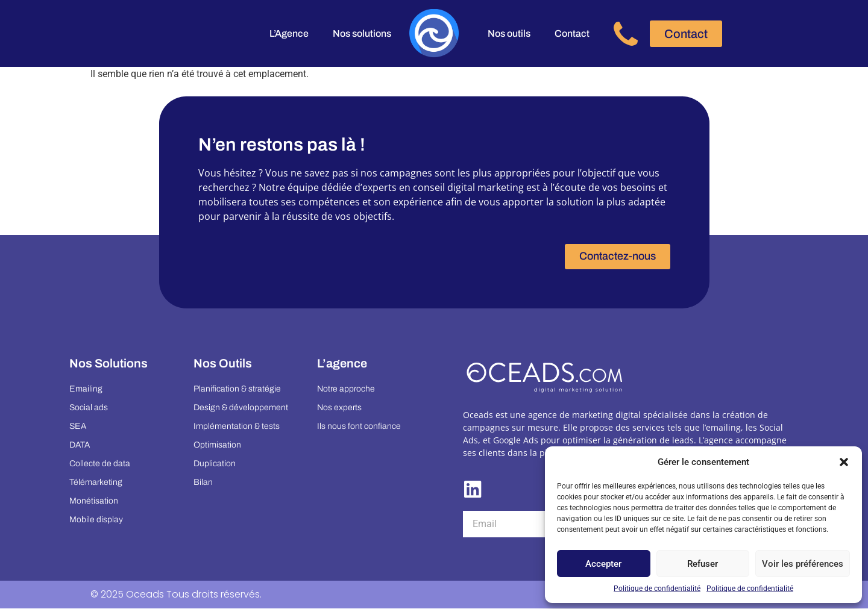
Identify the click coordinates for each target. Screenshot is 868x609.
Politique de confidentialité (657, 589)
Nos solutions (362, 33)
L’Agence (289, 33)
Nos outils (509, 33)
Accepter (603, 564)
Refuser (703, 564)
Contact (572, 33)
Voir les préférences (803, 564)
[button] (844, 462)
